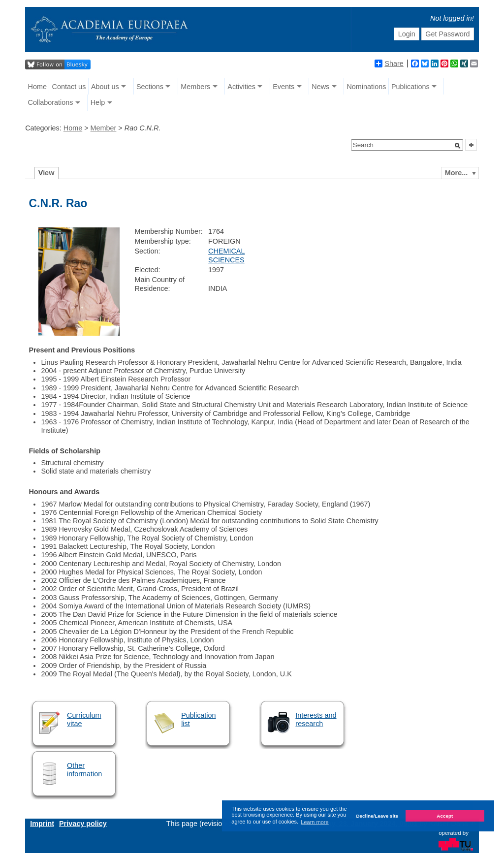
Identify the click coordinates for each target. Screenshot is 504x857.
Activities (241, 87)
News (320, 87)
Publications (410, 87)
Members (195, 87)
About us (105, 87)
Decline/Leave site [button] (377, 816)
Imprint (42, 824)
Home (37, 87)
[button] (458, 146)
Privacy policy (83, 824)
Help (98, 102)
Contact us (69, 87)
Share (389, 63)
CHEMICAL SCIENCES (226, 255)
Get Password (447, 34)
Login (407, 34)
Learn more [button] (315, 822)
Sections (150, 87)
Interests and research (316, 719)
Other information (84, 770)
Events (283, 87)
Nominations (366, 87)
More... (456, 173)
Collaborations (51, 102)
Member (104, 128)
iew (47, 173)
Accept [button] (445, 816)
